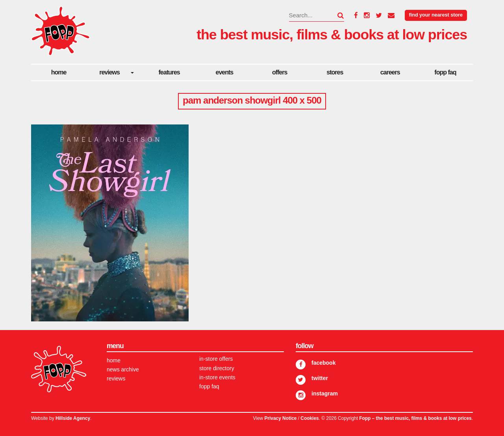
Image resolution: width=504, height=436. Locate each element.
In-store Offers (216, 359)
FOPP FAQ (445, 72)
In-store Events (217, 377)
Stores (335, 72)
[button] (336, 15)
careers (390, 72)
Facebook (323, 363)
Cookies (309, 418)
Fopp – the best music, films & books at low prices (415, 418)
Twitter (320, 378)
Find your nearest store (436, 15)
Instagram (325, 393)
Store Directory (217, 368)
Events (225, 72)
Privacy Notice (280, 418)
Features (169, 72)
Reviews (109, 72)
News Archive (123, 369)
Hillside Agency (73, 418)
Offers (280, 72)
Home (59, 72)
